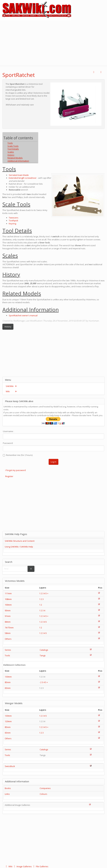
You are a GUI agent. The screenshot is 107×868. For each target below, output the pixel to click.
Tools (7, 655)
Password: (8, 443)
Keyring (12, 224)
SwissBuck (10, 766)
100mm (8, 605)
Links (7, 794)
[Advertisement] (53, 43)
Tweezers (14, 218)
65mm (8, 688)
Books (8, 788)
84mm (8, 622)
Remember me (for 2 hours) (18, 455)
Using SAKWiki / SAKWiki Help (19, 547)
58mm (8, 633)
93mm (8, 610)
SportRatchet (19, 75)
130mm (8, 677)
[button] (94, 72)
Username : (8, 431)
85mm (8, 682)
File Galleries (40, 866)
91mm (8, 616)
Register (9, 476)
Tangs (43, 655)
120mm (8, 721)
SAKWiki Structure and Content (20, 541)
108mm (8, 599)
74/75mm (9, 628)
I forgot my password (15, 470)
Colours (43, 794)
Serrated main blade (19, 175)
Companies (45, 788)
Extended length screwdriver (23, 178)
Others (8, 639)
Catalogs (44, 650)
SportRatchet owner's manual (23, 315)
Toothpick (13, 221)
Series (8, 650)
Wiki (9, 866)
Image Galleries (23, 866)
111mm (8, 593)
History (8, 327)
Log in (53, 462)
